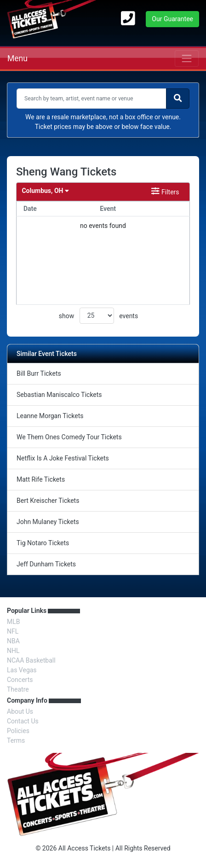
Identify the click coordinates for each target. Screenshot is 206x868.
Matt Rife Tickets (41, 479)
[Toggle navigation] (187, 58)
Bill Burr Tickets (39, 373)
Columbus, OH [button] (45, 191)
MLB (14, 622)
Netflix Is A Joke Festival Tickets (63, 458)
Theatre (18, 689)
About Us (20, 711)
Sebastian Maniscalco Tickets (59, 395)
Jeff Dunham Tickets (46, 564)
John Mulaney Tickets (48, 522)
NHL (13, 651)
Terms (16, 740)
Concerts (20, 680)
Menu (17, 58)
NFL (13, 631)
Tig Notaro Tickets (43, 543)
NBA (13, 641)
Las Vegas (22, 670)
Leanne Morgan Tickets (50, 416)
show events (98, 316)
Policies (18, 731)
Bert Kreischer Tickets (48, 501)
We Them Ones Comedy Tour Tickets (69, 437)
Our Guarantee (172, 19)
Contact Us (23, 721)
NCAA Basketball (31, 660)
